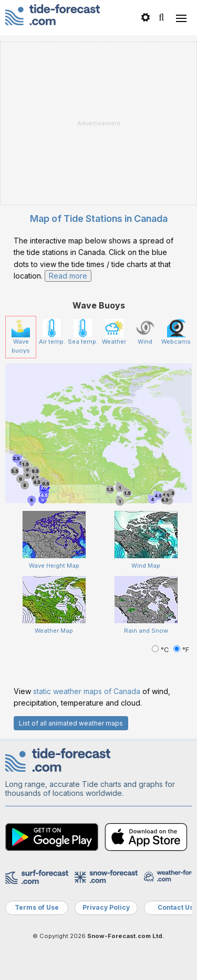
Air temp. (52, 332)
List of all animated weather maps (71, 723)
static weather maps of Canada (87, 691)
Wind (145, 332)
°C (161, 650)
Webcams (176, 332)
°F (181, 650)
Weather (114, 332)
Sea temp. (83, 332)
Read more (68, 276)
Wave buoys (21, 337)
